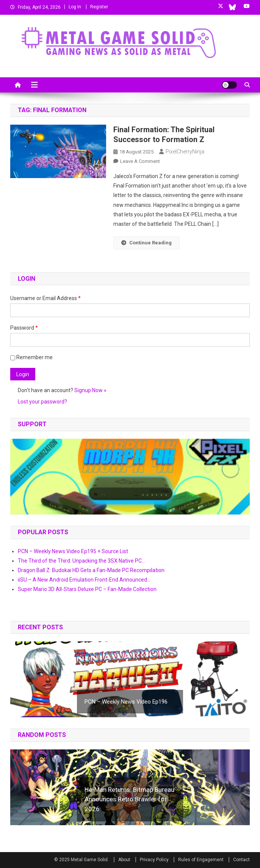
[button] (130, 477)
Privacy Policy (154, 860)
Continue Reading (146, 243)
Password (24, 328)
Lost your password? (42, 402)
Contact (241, 860)
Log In (75, 7)
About (124, 860)
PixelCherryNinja (185, 152)
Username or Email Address (45, 298)
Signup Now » (90, 390)
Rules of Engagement (201, 860)
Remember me (31, 357)
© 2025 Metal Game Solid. (81, 860)
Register (99, 7)
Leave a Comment (140, 161)
